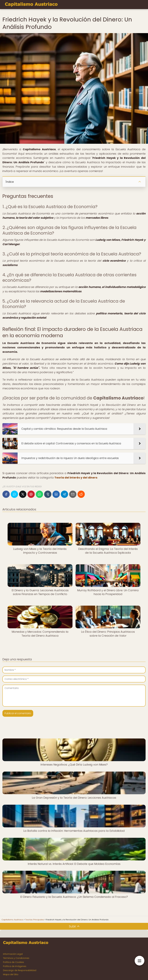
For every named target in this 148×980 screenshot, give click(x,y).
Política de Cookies (13, 962)
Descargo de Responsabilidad (20, 970)
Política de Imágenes (15, 966)
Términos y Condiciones (16, 958)
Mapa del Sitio (11, 974)
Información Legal (13, 954)
